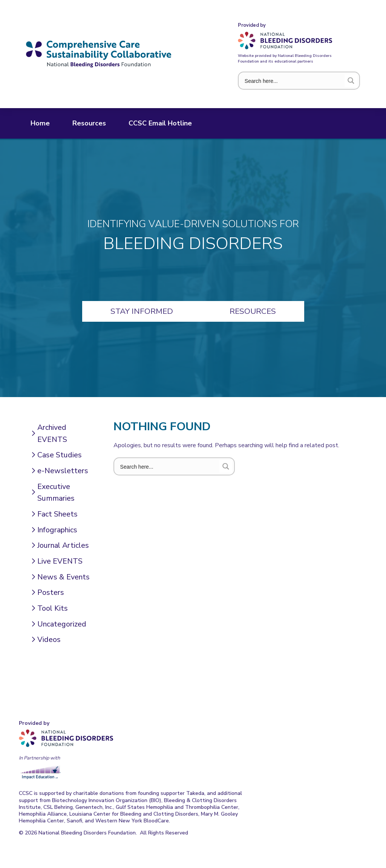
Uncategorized (62, 624)
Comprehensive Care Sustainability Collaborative (99, 54)
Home (40, 123)
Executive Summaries (56, 493)
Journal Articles (63, 545)
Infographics (57, 530)
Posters (51, 592)
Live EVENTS (60, 561)
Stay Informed (142, 311)
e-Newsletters (63, 471)
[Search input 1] (293, 81)
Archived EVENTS (52, 433)
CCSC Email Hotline (160, 123)
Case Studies (60, 455)
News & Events (64, 577)
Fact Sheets (57, 514)
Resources (89, 123)
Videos (49, 640)
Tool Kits (53, 608)
